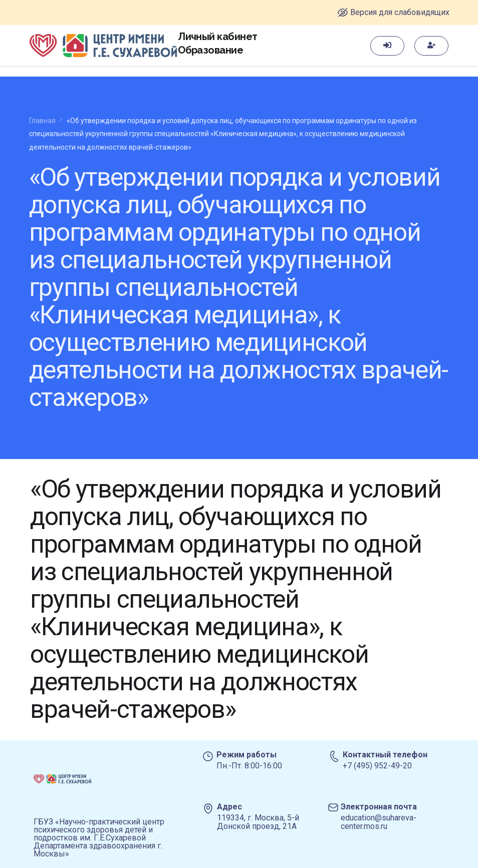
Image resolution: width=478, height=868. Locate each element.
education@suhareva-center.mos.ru (379, 822)
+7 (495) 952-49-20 (377, 766)
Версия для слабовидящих (400, 12)
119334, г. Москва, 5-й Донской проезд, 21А (258, 822)
